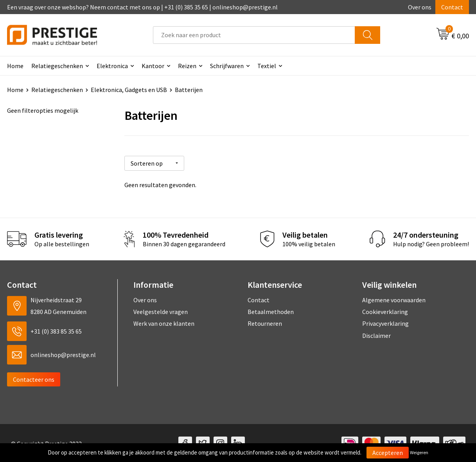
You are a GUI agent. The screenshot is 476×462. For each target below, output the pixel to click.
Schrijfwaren (227, 66)
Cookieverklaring (385, 310)
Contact (452, 7)
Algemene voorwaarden (394, 299)
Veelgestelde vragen (161, 310)
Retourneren (265, 323)
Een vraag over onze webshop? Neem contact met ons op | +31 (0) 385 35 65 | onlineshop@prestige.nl (142, 7)
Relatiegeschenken (57, 66)
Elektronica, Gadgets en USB (129, 90)
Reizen (187, 66)
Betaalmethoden (271, 310)
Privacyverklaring (385, 323)
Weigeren (419, 452)
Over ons (420, 7)
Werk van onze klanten (164, 323)
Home (15, 66)
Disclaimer (376, 334)
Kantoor (153, 66)
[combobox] (254, 35)
